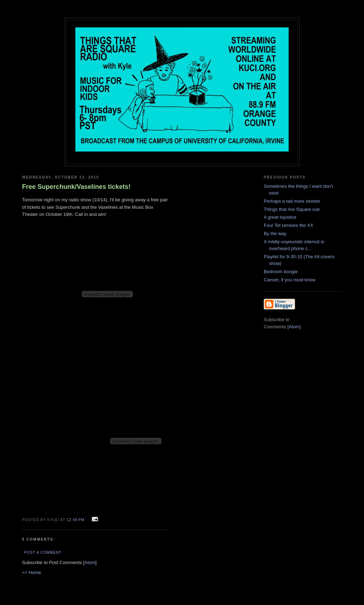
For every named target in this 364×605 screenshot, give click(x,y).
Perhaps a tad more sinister (292, 201)
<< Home (31, 572)
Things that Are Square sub (292, 209)
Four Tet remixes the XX (288, 225)
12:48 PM (76, 520)
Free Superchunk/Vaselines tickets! (76, 187)
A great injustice (280, 217)
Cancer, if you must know (290, 280)
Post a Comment (43, 553)
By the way (275, 233)
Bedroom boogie (281, 272)
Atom (90, 562)
